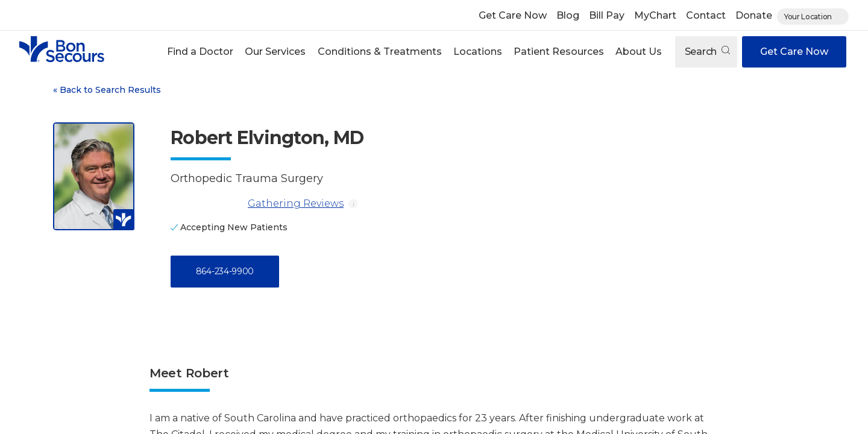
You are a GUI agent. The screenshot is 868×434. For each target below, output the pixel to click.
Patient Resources (559, 52)
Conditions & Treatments (380, 52)
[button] (200, 52)
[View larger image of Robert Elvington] (94, 176)
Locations (478, 52)
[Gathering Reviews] (207, 204)
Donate (754, 15)
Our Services (275, 52)
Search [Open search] (707, 52)
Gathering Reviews (257, 204)
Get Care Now (513, 15)
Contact (706, 15)
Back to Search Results (107, 90)
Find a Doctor (200, 52)
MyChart (655, 15)
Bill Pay (607, 15)
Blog (568, 15)
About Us (639, 52)
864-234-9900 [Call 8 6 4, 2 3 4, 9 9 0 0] (225, 271)
